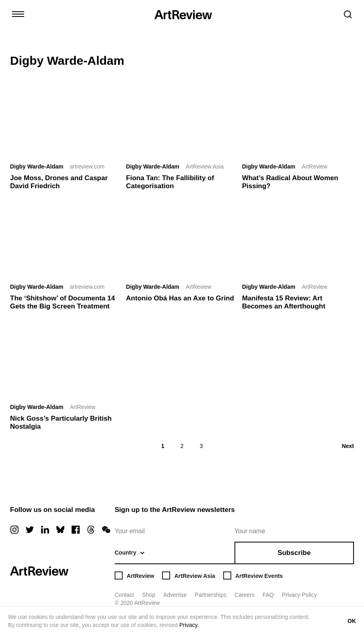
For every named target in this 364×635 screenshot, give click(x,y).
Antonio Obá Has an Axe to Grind (180, 298)
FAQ (268, 595)
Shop (149, 595)
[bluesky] (60, 530)
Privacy (188, 625)
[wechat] (106, 530)
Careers (245, 595)
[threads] (91, 530)
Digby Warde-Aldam (37, 166)
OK (352, 621)
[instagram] (14, 530)
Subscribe (294, 553)
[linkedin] (45, 530)
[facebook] (76, 530)
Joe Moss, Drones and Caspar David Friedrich (59, 182)
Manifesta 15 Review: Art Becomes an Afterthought (284, 302)
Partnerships (211, 595)
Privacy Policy (299, 595)
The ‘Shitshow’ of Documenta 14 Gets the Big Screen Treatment (63, 302)
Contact (124, 595)
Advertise (175, 595)
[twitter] (30, 530)
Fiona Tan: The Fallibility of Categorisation (170, 182)
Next (348, 446)
